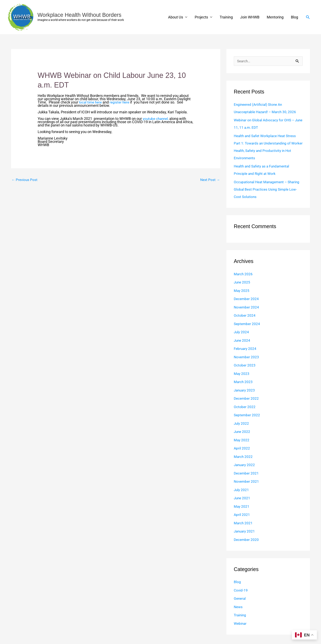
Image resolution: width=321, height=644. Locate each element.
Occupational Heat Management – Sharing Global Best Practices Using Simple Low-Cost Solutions (263, 189)
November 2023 (247, 357)
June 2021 (242, 498)
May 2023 (242, 374)
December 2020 (247, 540)
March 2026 (244, 274)
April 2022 (242, 448)
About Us (176, 17)
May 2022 (242, 440)
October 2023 (245, 365)
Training (226, 17)
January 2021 (245, 531)
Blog (294, 17)
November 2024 (247, 307)
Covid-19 (241, 590)
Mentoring (275, 17)
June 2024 (242, 341)
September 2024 (247, 324)
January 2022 (245, 465)
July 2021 (242, 490)
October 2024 (245, 316)
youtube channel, (157, 119)
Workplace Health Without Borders (81, 15)
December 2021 (247, 473)
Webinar (241, 624)
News (238, 607)
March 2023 (244, 382)
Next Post (210, 180)
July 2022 (242, 424)
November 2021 (247, 482)
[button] (308, 17)
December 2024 (247, 299)
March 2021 (244, 523)
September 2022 (247, 415)
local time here (91, 102)
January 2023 (245, 390)
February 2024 (246, 349)
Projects (201, 17)
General (240, 599)
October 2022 (245, 407)
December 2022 (247, 399)
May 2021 (242, 507)
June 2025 (242, 282)
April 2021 (242, 515)
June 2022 (242, 432)
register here (121, 102)
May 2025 (242, 291)
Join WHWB (250, 17)
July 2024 (242, 332)
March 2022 (244, 457)
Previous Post (25, 180)
